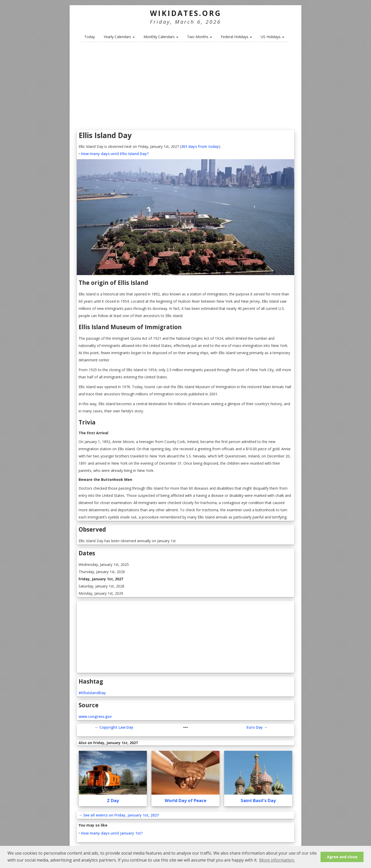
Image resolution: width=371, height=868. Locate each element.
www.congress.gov (95, 716)
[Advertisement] (185, 88)
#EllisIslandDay (92, 693)
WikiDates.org (186, 13)
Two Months (200, 37)
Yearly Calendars (119, 37)
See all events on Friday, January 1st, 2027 (121, 815)
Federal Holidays (236, 37)
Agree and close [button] (342, 857)
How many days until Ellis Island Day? (115, 154)
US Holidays (272, 37)
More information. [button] (277, 860)
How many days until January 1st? (112, 833)
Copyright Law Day (116, 727)
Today (90, 37)
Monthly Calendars (161, 37)
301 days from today (200, 146)
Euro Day (255, 727)
